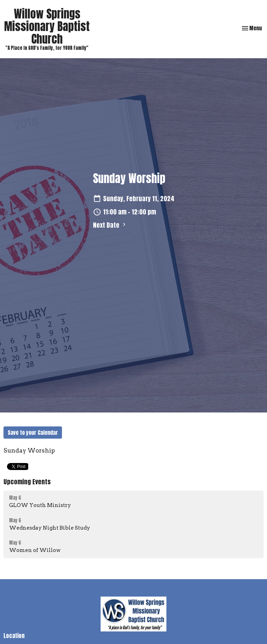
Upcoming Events (27, 482)
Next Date (110, 225)
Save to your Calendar (33, 433)
